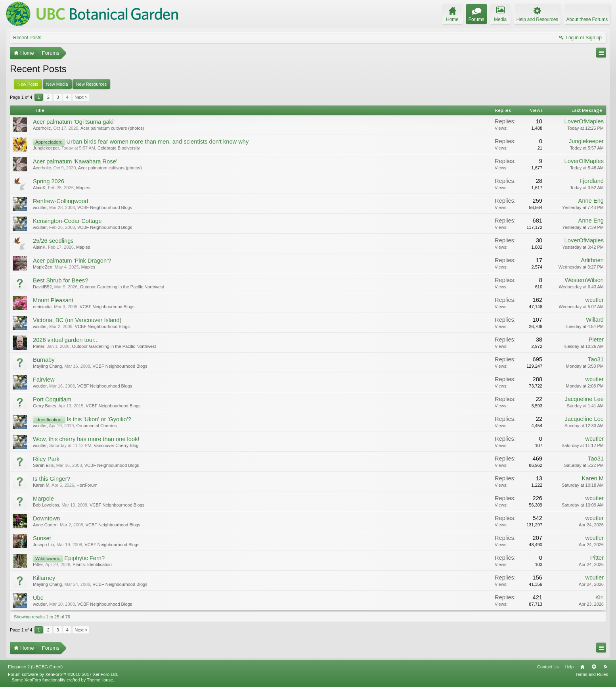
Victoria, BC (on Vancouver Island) (77, 320)
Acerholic (42, 128)
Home (582, 667)
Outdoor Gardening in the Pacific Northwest (122, 287)
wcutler (40, 207)
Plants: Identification (92, 564)
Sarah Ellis (43, 465)
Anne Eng (591, 201)
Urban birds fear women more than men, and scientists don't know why (157, 142)
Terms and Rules (592, 674)
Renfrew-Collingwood (60, 201)
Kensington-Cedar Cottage (67, 221)
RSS (605, 667)
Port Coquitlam (52, 399)
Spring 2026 (49, 181)
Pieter (39, 346)
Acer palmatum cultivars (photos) (112, 128)
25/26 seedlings (53, 241)
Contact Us (548, 667)
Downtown (46, 518)
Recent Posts (27, 38)
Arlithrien (592, 260)
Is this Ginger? (52, 479)
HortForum (87, 485)
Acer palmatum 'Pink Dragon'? (72, 261)
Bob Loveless (46, 505)
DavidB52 (42, 287)
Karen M (41, 485)
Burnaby (44, 360)
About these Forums (587, 19)
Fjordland (592, 181)
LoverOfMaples (584, 121)
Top (594, 667)
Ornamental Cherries (96, 426)
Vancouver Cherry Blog (116, 445)
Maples (83, 188)
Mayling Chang (47, 366)
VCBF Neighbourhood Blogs (105, 207)
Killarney (44, 578)
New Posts (28, 84)
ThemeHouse (100, 680)
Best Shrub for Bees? (60, 280)
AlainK (39, 188)
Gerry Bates (45, 406)
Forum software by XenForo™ (63, 674)
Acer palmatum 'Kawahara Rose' (75, 161)
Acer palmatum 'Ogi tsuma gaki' (74, 122)
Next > (81, 97)
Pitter (38, 564)
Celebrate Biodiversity (119, 148)
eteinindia (42, 307)
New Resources (92, 84)
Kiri (600, 597)
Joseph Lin (43, 545)
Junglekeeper (46, 148)
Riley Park (46, 459)
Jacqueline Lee (584, 399)
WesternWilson (584, 280)
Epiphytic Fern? (84, 558)
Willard (595, 320)
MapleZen (43, 267)
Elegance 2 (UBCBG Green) (35, 667)
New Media (57, 84)
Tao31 (596, 359)
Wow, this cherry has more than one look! (86, 439)
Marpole (43, 499)
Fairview (44, 380)
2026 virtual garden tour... (66, 340)
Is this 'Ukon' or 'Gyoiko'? (99, 419)
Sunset (42, 538)
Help (569, 667)
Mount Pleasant (53, 300)
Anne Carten (45, 525)
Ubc (38, 598)
